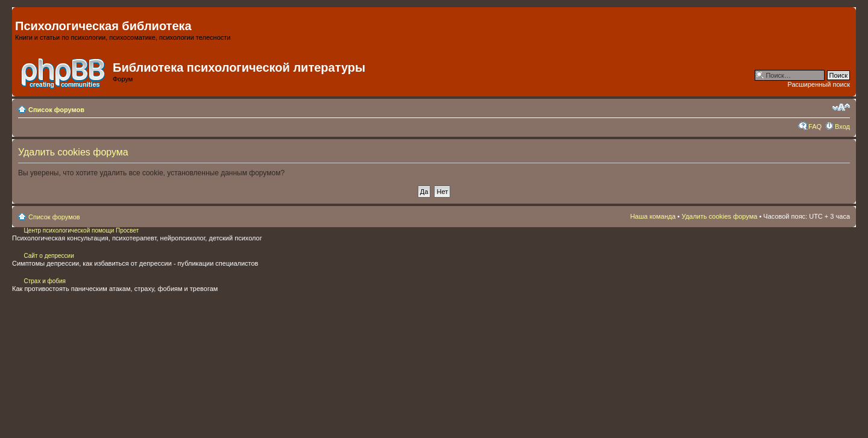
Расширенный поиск (819, 84)
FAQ (815, 127)
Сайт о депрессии (49, 256)
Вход (842, 127)
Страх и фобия (45, 281)
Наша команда (653, 216)
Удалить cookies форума (720, 216)
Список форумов (56, 110)
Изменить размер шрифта (841, 107)
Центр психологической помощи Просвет (81, 230)
